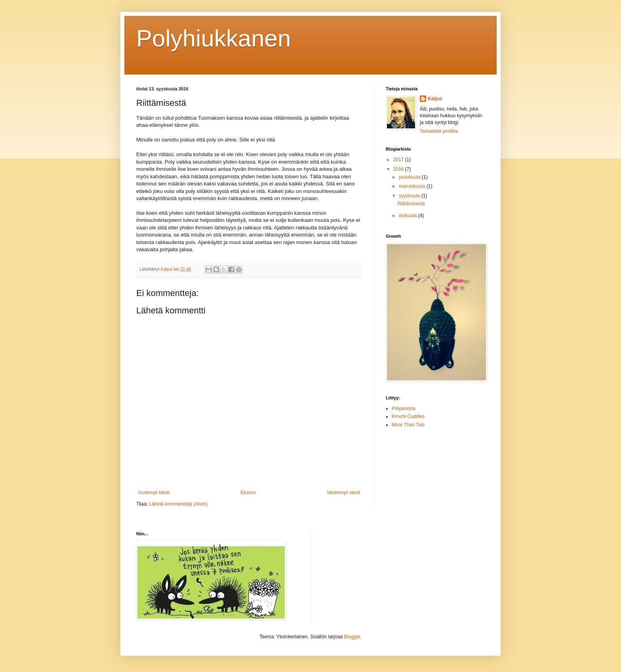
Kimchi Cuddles (408, 416)
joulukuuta (410, 177)
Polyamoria (404, 409)
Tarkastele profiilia (439, 131)
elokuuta (409, 216)
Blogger (352, 637)
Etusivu (248, 493)
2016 (399, 169)
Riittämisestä (411, 204)
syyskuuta (410, 196)
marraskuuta (413, 186)
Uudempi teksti (154, 493)
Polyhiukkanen (213, 38)
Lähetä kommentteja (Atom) (178, 504)
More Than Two (408, 425)
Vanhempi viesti (343, 493)
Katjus (435, 99)
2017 (399, 160)
